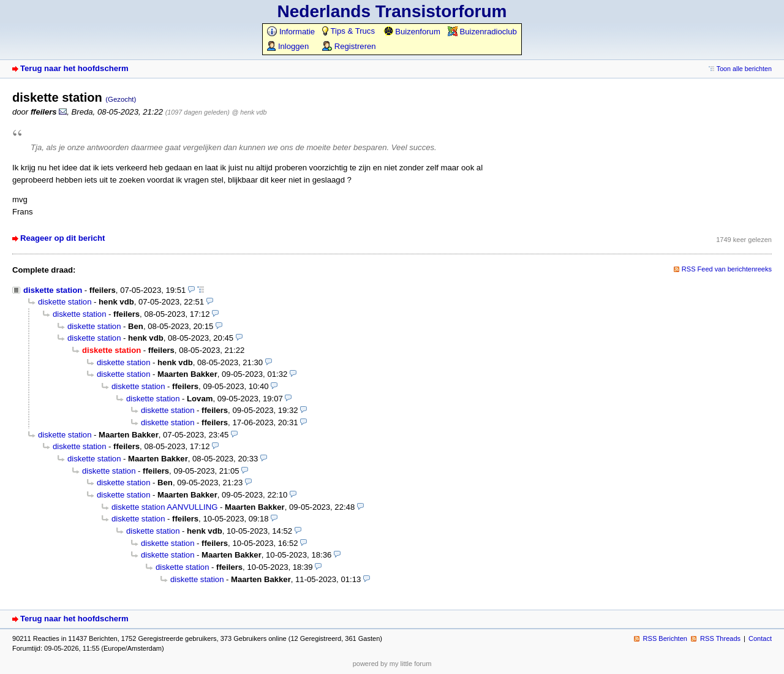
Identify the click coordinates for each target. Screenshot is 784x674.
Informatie (291, 32)
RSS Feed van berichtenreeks (727, 269)
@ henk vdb (250, 112)
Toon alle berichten (744, 69)
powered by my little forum (392, 664)
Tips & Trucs (349, 31)
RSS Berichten (665, 638)
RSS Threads (720, 638)
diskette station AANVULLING (164, 507)
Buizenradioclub (482, 32)
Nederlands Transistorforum (392, 11)
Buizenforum (412, 32)
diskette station (53, 290)
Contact (760, 638)
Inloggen (288, 46)
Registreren (349, 46)
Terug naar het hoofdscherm (74, 68)
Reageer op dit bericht (62, 238)
